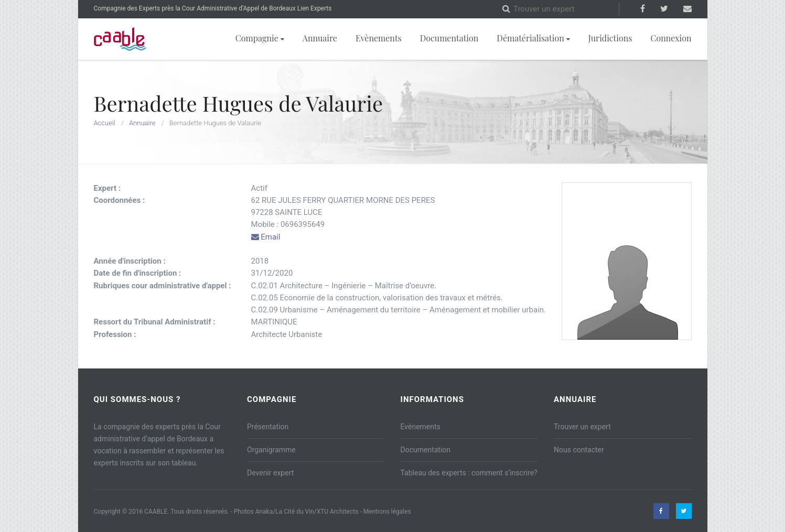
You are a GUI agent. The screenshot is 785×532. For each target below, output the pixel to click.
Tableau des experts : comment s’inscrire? (469, 473)
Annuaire (320, 38)
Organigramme (271, 450)
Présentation (268, 427)
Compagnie (260, 38)
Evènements (379, 38)
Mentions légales (387, 512)
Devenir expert (270, 473)
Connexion (671, 38)
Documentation (449, 38)
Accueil (105, 123)
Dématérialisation (533, 38)
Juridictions (610, 38)
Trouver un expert (582, 427)
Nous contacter (579, 450)
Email (266, 237)
